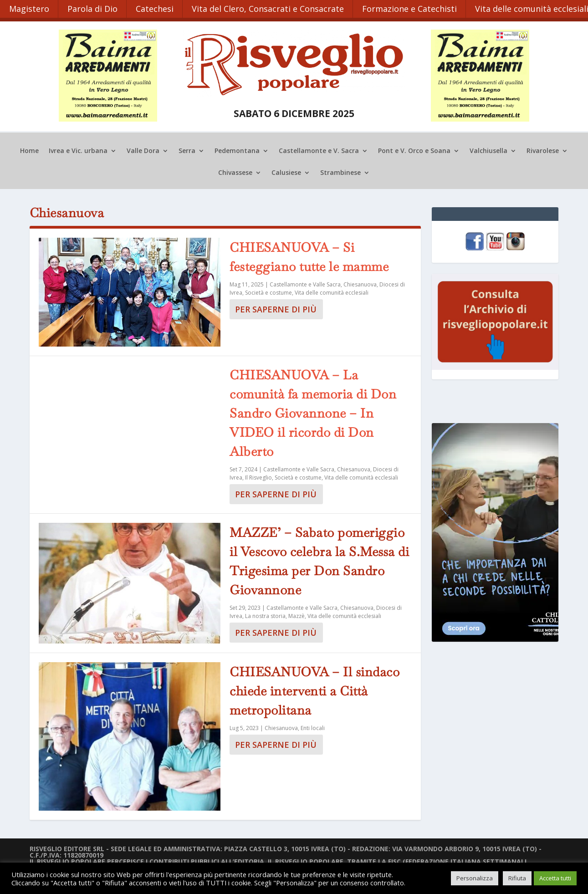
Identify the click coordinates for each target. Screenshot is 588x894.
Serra (187, 150)
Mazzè (297, 616)
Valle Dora (143, 150)
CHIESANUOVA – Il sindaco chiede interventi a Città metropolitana (314, 690)
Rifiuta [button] (517, 878)
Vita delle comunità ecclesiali (332, 292)
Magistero (29, 8)
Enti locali (313, 727)
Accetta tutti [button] (555, 878)
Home (29, 150)
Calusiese (286, 172)
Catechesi (156, 8)
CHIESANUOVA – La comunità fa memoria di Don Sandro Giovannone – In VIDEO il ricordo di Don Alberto (313, 413)
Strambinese (340, 172)
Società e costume (268, 292)
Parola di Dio (93, 8)
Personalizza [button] (475, 878)
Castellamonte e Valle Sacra (305, 284)
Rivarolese (543, 150)
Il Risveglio (258, 477)
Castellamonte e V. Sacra (319, 150)
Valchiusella (488, 150)
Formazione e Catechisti (411, 8)
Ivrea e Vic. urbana (78, 150)
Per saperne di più (276, 308)
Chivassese (235, 172)
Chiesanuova (360, 284)
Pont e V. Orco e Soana (414, 150)
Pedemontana (237, 150)
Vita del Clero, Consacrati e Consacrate (269, 8)
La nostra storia (265, 616)
